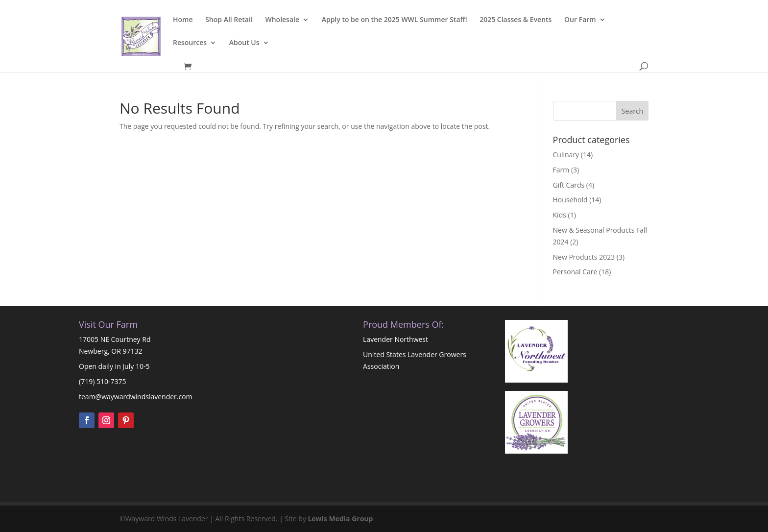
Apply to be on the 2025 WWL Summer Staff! (395, 20)
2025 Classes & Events (516, 20)
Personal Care (575, 272)
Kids (560, 215)
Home (183, 20)
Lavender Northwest (396, 339)
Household (570, 200)
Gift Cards (569, 185)
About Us (244, 43)
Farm (561, 170)
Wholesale (282, 20)
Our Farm (580, 20)
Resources (190, 43)
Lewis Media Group (340, 519)
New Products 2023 (584, 257)
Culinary (566, 155)
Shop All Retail (229, 20)
